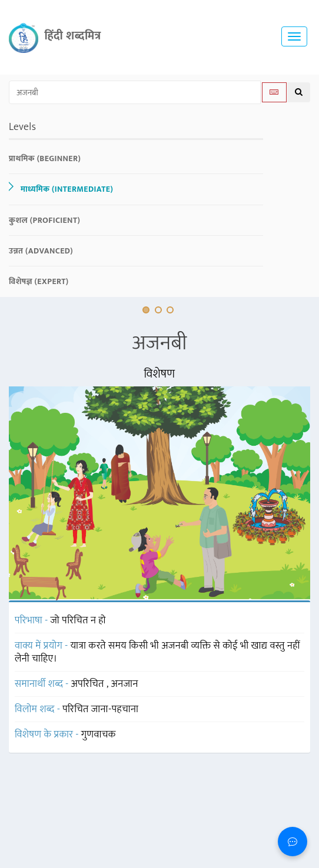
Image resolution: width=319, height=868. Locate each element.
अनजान (125, 684)
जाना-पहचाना (115, 709)
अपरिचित (89, 684)
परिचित (77, 709)
